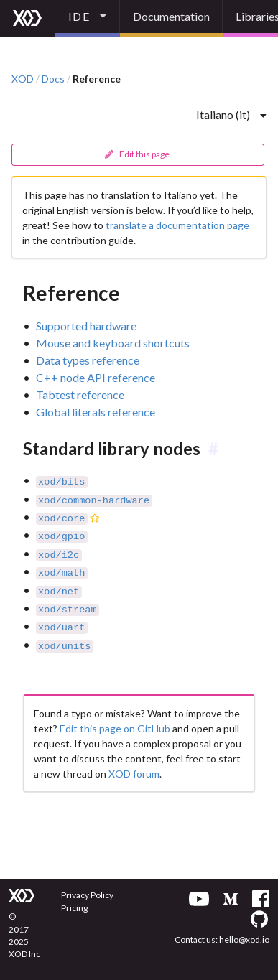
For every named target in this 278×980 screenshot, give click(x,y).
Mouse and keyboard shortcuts (113, 343)
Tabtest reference (80, 395)
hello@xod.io (244, 939)
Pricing (74, 908)
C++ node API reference (96, 377)
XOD (23, 79)
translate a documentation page (177, 225)
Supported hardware (86, 326)
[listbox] (88, 18)
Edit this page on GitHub (115, 718)
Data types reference (88, 360)
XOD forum (134, 764)
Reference (97, 79)
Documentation (171, 16)
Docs (53, 79)
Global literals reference (96, 412)
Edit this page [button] (137, 154)
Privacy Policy (87, 895)
